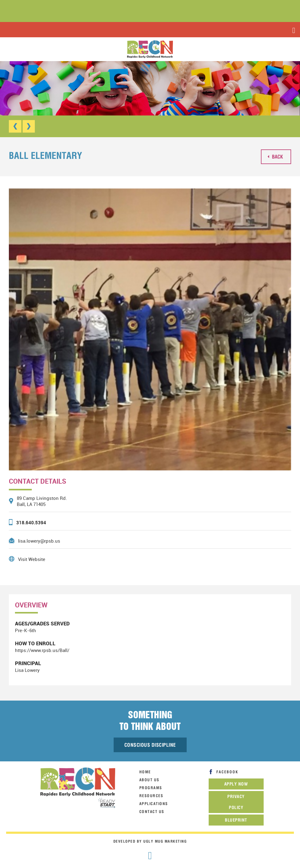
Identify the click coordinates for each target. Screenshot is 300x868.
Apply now (236, 784)
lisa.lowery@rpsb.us (39, 540)
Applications (154, 804)
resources (151, 796)
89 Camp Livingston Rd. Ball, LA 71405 (42, 501)
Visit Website (32, 559)
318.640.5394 (31, 522)
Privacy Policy (236, 802)
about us (149, 780)
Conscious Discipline (150, 745)
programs (151, 788)
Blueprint (236, 820)
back (275, 156)
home (145, 772)
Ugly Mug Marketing (165, 841)
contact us (152, 812)
